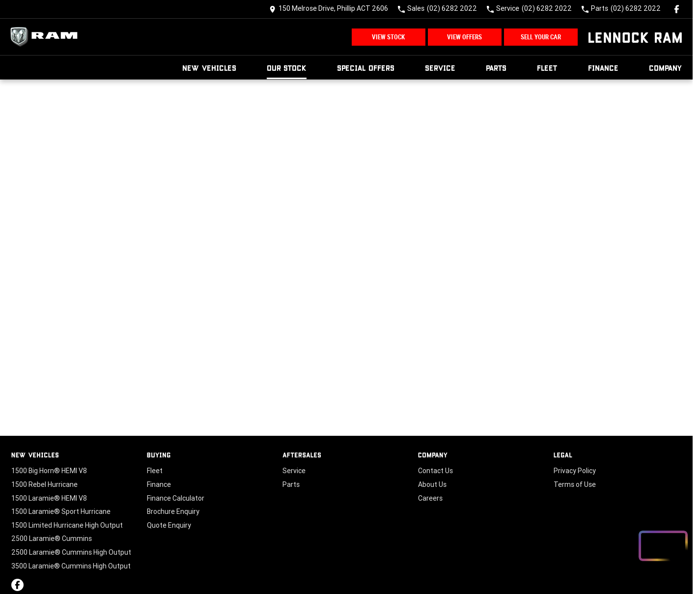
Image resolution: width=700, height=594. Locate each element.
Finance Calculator (176, 498)
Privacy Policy (575, 471)
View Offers (464, 37)
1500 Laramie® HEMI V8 (49, 498)
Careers (430, 498)
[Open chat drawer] (663, 546)
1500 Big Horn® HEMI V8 (49, 471)
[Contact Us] (329, 9)
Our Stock (287, 68)
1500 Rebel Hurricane (44, 484)
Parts (496, 68)
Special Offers (366, 68)
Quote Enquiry (169, 525)
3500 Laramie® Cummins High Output (71, 566)
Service (440, 68)
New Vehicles (209, 68)
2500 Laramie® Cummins (52, 538)
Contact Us (435, 471)
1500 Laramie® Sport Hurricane (61, 511)
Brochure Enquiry (173, 511)
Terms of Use (575, 484)
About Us (432, 484)
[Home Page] (47, 37)
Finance (603, 68)
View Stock (388, 37)
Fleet (547, 68)
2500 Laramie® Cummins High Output (71, 552)
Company (666, 68)
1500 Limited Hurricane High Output (67, 525)
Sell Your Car (541, 37)
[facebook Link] (677, 9)
